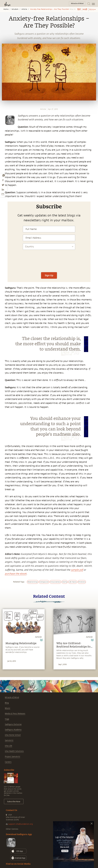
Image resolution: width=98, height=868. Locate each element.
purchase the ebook (16, 574)
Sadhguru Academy (13, 730)
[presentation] (49, 262)
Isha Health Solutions (14, 751)
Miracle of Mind (12, 697)
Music (8, 708)
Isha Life (8, 746)
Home (6, 9)
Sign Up (49, 275)
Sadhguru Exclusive (13, 724)
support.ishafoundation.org (20, 824)
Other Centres (12, 829)
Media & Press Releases (15, 714)
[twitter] (3, 185)
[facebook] (3, 180)
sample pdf (77, 570)
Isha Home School (13, 735)
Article (24, 9)
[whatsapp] (4, 175)
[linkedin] (3, 189)
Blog (7, 703)
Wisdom (15, 9)
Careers (8, 762)
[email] (3, 194)
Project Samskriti (13, 757)
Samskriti (9, 740)
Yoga (7, 719)
